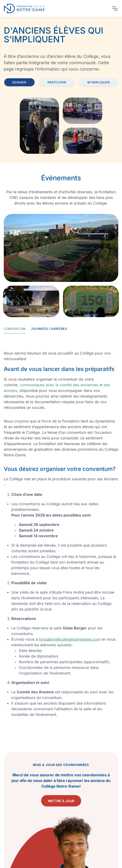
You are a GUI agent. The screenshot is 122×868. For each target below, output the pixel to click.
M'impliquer (98, 82)
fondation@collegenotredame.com (70, 639)
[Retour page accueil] (25, 8)
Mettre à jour (61, 801)
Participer (57, 82)
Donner (19, 82)
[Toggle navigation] (115, 8)
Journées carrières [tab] (49, 329)
